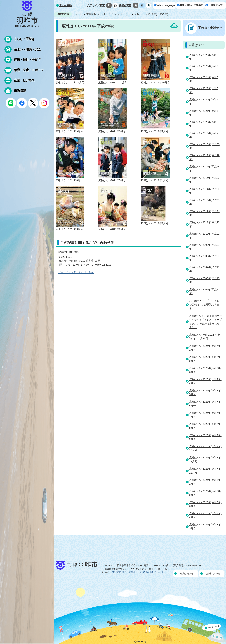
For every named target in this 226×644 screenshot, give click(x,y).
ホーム (78, 14)
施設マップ (217, 5)
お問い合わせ (213, 573)
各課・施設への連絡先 (191, 5)
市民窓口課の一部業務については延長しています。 (139, 572)
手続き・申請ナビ (210, 28)
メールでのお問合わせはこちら (76, 272)
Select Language (165, 5)
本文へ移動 (65, 5)
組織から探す (187, 573)
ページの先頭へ (214, 634)
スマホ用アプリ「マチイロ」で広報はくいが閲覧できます (206, 305)
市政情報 (91, 14)
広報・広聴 (107, 14)
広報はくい (124, 14)
